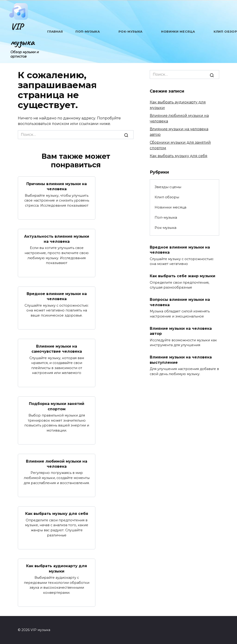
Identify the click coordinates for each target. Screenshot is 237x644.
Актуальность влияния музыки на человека (57, 239)
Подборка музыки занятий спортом (57, 406)
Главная (55, 31)
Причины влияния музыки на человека (57, 186)
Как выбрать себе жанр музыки (182, 276)
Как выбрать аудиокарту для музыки (57, 568)
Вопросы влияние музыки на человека (180, 302)
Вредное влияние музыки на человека (57, 296)
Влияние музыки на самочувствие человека (57, 349)
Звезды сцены (168, 187)
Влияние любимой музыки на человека (57, 464)
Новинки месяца (178, 31)
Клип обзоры (167, 197)
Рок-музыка (131, 31)
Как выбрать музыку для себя (57, 514)
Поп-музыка (88, 31)
